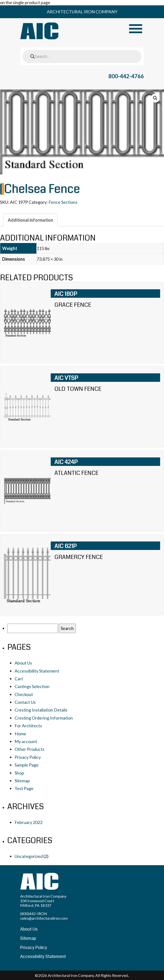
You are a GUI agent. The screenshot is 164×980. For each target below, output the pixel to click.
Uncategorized (29, 856)
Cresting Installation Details (41, 710)
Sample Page (27, 765)
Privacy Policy (28, 757)
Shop (19, 773)
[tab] (30, 220)
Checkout (24, 694)
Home (20, 734)
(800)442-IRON (34, 913)
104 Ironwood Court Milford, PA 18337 (37, 903)
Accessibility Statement (37, 671)
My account (26, 741)
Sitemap (22, 781)
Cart (19, 679)
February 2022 (29, 822)
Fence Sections (63, 202)
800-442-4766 (126, 76)
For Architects (28, 726)
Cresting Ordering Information (44, 718)
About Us (23, 663)
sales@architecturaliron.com (44, 918)
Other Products (29, 749)
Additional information (30, 220)
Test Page (24, 788)
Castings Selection (32, 686)
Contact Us (25, 702)
